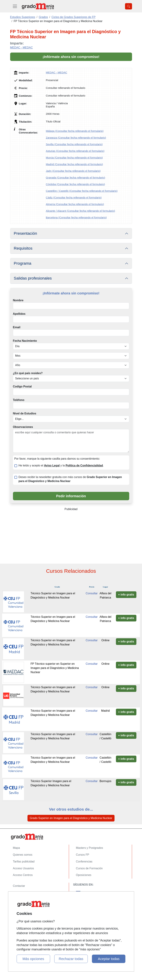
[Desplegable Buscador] (129, 6)
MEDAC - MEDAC (22, 48)
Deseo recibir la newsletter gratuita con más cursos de (70, 479)
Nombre (18, 300)
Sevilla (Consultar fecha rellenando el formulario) (74, 144)
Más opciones (33, 959)
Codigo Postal (22, 386)
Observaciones (23, 427)
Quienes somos (23, 855)
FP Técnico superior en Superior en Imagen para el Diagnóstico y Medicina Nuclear (55, 668)
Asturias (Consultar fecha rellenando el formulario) (75, 151)
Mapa (16, 848)
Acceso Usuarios (23, 868)
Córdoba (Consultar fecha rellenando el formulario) (75, 184)
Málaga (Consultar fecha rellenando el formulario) (75, 131)
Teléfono (19, 400)
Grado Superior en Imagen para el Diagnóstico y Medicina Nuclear (71, 818)
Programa (23, 263)
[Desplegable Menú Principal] (15, 6)
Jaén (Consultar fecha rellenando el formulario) (73, 171)
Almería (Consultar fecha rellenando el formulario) (75, 204)
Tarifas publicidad (24, 862)
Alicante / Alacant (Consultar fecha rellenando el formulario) (80, 211)
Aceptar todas (109, 959)
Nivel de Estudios (25, 413)
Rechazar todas (71, 959)
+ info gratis (126, 595)
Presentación (25, 233)
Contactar (19, 886)
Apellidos (19, 314)
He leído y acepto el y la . (61, 465)
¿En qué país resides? (28, 373)
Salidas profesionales (33, 278)
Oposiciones (84, 875)
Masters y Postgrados (90, 848)
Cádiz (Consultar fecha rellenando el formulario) (74, 197)
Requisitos (23, 248)
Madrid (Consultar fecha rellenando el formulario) (74, 164)
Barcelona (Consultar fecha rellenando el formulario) (76, 217)
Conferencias (84, 862)
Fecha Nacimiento (25, 341)
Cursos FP (83, 855)
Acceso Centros (23, 875)
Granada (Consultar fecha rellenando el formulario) (76, 178)
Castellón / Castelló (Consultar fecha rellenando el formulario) (82, 191)
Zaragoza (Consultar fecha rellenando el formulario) (76, 138)
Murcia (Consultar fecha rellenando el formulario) (74, 158)
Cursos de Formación (89, 868)
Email (17, 327)
